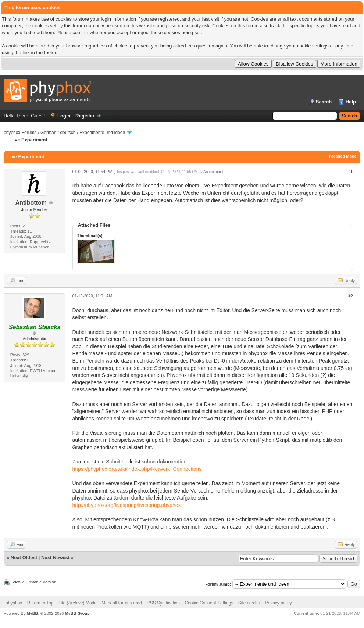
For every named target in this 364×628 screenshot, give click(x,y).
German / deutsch (58, 133)
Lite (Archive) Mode (78, 603)
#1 (350, 172)
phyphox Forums (20, 133)
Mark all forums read (122, 603)
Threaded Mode (342, 156)
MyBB (32, 613)
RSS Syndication (163, 603)
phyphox (14, 603)
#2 (350, 296)
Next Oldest (24, 558)
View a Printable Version (34, 582)
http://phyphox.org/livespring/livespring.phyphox (127, 505)
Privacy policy (279, 603)
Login (64, 116)
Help (351, 102)
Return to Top (40, 603)
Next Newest (55, 558)
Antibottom (31, 203)
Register (85, 116)
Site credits (249, 603)
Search (324, 102)
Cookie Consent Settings (209, 603)
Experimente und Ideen (102, 133)
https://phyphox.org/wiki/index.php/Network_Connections (137, 469)
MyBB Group (77, 613)
